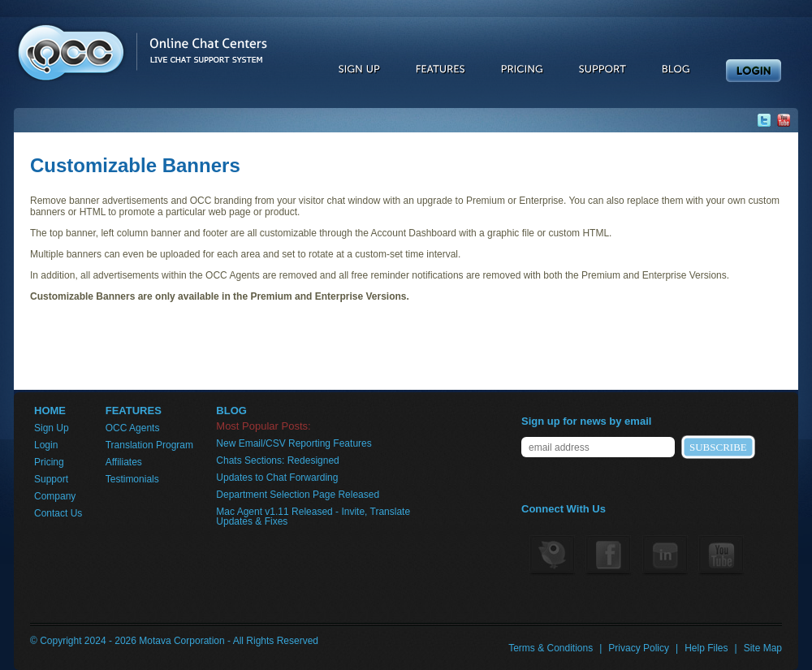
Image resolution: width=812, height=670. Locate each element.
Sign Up (52, 428)
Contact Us (58, 513)
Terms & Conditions (551, 648)
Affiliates (124, 462)
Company (55, 496)
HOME (50, 411)
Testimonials (132, 479)
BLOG (231, 411)
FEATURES (134, 411)
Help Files (706, 648)
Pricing (49, 462)
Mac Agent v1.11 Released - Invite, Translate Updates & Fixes (313, 517)
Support (51, 479)
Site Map (763, 648)
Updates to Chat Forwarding (277, 478)
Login (46, 445)
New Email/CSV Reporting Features (294, 443)
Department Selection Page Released (298, 495)
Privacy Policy (639, 648)
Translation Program (149, 445)
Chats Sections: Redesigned (277, 460)
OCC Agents (133, 428)
